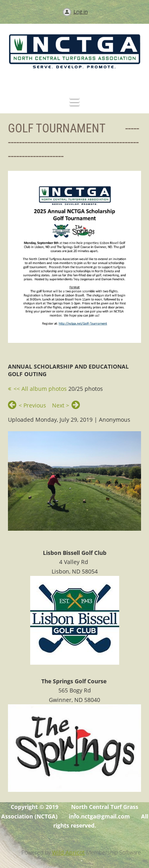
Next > (61, 405)
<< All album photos (40, 389)
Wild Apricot (68, 852)
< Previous (32, 405)
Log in (81, 11)
